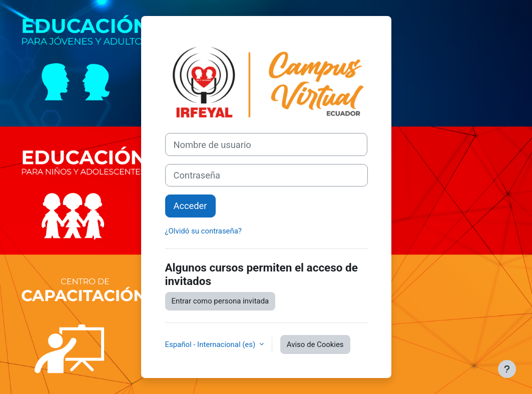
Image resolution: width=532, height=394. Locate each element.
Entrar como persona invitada (220, 301)
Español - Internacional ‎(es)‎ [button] (211, 344)
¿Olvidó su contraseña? (203, 231)
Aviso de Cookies (315, 344)
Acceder (190, 206)
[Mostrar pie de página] (507, 369)
